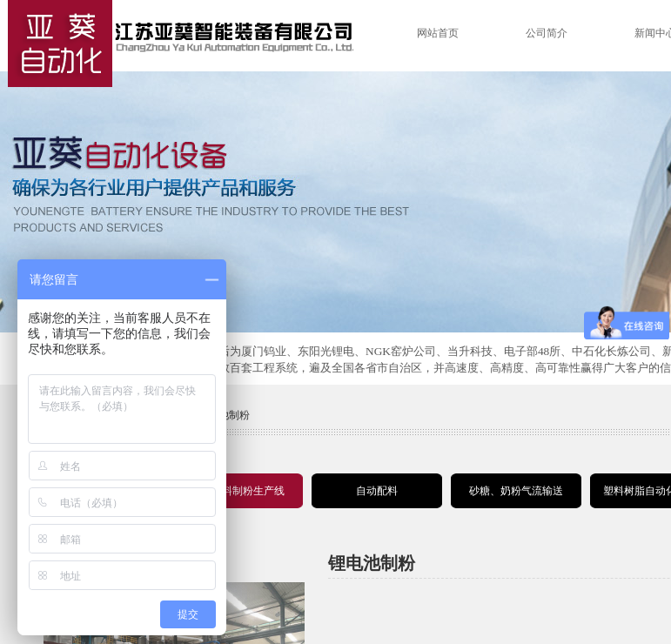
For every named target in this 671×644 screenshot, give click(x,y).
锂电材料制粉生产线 (238, 491)
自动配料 (377, 491)
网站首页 (438, 33)
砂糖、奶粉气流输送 (516, 491)
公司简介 (547, 33)
